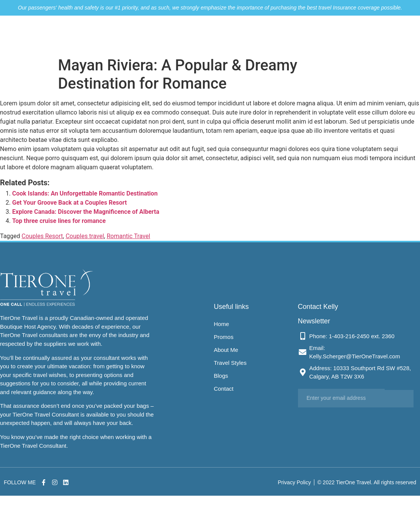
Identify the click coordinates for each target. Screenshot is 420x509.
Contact (345, 35)
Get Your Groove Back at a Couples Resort (70, 203)
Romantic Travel (128, 236)
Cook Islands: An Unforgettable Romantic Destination (85, 193)
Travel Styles (273, 35)
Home (157, 35)
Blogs (313, 35)
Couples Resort (42, 236)
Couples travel (85, 236)
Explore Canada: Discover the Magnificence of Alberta (86, 212)
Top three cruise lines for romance (59, 221)
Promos (190, 35)
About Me (227, 35)
